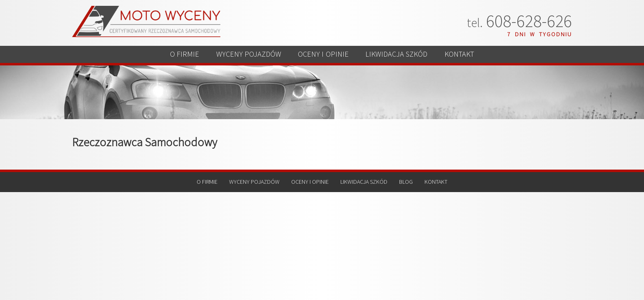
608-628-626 (519, 22)
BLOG (406, 188)
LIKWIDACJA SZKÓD (407, 57)
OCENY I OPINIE (323, 57)
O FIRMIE (165, 57)
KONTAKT (479, 57)
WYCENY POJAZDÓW (238, 57)
